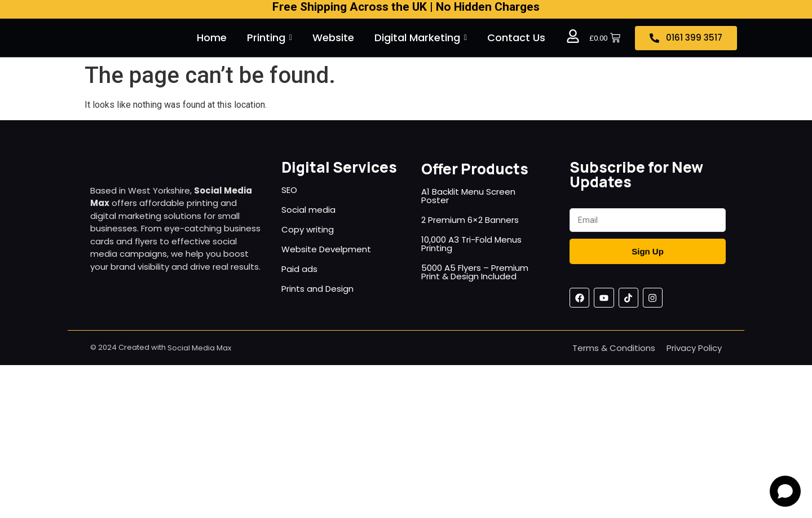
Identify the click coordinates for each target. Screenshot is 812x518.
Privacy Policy (694, 348)
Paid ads (299, 269)
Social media (308, 210)
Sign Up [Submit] (648, 251)
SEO (289, 190)
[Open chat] (785, 491)
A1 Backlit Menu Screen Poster (468, 196)
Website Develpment (326, 249)
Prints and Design (317, 289)
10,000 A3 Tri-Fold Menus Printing (471, 244)
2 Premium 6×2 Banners (470, 220)
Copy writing (308, 229)
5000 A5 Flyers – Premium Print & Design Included (475, 272)
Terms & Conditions (614, 348)
